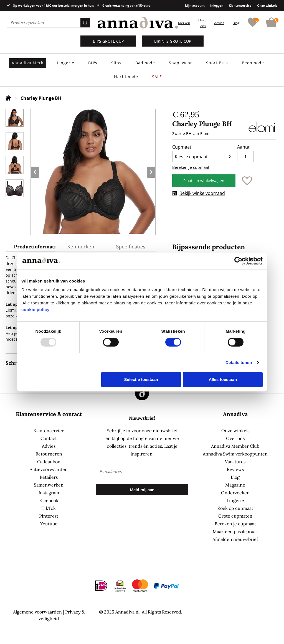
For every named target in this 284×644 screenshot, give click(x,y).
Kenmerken (81, 247)
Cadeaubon (49, 462)
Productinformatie (35, 247)
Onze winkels (267, 5)
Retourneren (49, 454)
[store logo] (138, 23)
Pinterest (49, 516)
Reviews (235, 469)
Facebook (49, 500)
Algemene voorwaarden (37, 612)
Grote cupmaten (235, 516)
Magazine (235, 485)
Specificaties (131, 247)
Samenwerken (49, 485)
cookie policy (35, 310)
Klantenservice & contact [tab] (49, 414)
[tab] (31, 248)
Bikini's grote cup (173, 41)
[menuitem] (27, 63)
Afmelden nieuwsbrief (235, 539)
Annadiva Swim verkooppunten (235, 454)
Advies (219, 23)
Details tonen (239, 362)
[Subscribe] (142, 490)
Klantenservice (240, 5)
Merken (184, 23)
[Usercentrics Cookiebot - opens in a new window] (238, 261)
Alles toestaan (223, 379)
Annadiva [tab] (235, 414)
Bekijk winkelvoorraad (199, 193)
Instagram (49, 493)
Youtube (49, 524)
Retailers (49, 477)
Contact (49, 438)
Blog (236, 23)
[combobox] (49, 23)
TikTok (49, 508)
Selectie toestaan (141, 379)
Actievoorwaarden (49, 469)
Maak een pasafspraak (235, 531)
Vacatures (235, 462)
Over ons (235, 438)
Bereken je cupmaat (191, 167)
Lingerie (235, 500)
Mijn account (195, 5)
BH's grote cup (108, 41)
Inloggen (217, 5)
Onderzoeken (235, 493)
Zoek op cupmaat (235, 508)
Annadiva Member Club (235, 446)
